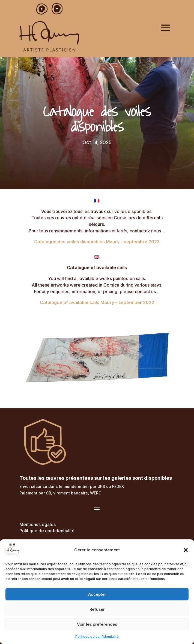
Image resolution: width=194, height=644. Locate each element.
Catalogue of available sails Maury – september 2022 (97, 302)
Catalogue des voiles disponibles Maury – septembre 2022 (97, 242)
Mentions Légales (38, 524)
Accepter (97, 594)
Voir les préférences (97, 624)
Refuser (97, 609)
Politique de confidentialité (97, 637)
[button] (186, 550)
